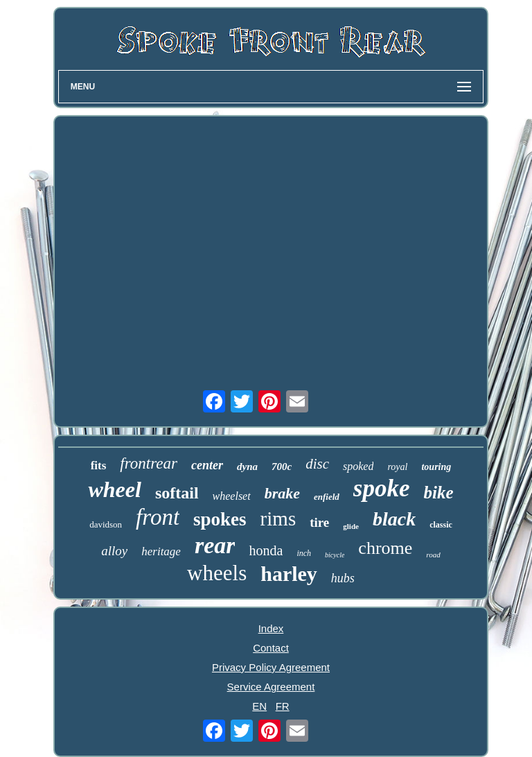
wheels (217, 573)
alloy (114, 551)
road (433, 555)
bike (438, 493)
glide (351, 526)
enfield (327, 497)
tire (319, 522)
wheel (114, 489)
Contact (271, 648)
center (207, 465)
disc (317, 464)
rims (278, 519)
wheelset (232, 496)
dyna (247, 467)
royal (397, 467)
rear (215, 545)
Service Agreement (271, 687)
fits (99, 465)
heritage (161, 551)
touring (436, 467)
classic (441, 525)
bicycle (335, 555)
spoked (358, 466)
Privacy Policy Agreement (271, 667)
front (158, 517)
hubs (343, 578)
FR (283, 706)
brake (282, 493)
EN (259, 706)
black (394, 519)
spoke (382, 488)
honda (266, 550)
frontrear (149, 463)
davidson (106, 524)
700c (282, 467)
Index (271, 628)
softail (177, 493)
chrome (385, 548)
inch (304, 553)
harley (289, 574)
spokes (220, 519)
